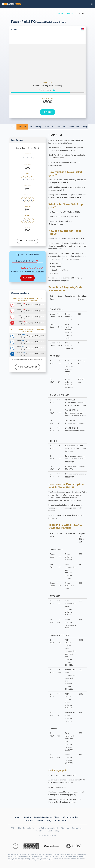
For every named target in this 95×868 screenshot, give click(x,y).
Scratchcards (61, 820)
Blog (49, 820)
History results (27, 241)
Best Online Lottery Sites (47, 817)
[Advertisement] (47, 62)
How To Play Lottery (27, 828)
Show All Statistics (27, 367)
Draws (40, 820)
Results (70, 13)
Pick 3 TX (22, 127)
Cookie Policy (53, 831)
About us (65, 828)
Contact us (77, 828)
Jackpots (29, 820)
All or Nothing (36, 127)
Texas (12, 127)
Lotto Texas (74, 127)
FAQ (13, 828)
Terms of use (39, 831)
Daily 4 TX (61, 127)
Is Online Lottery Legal (48, 828)
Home (61, 13)
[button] (92, 4)
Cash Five (49, 127)
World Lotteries (70, 817)
